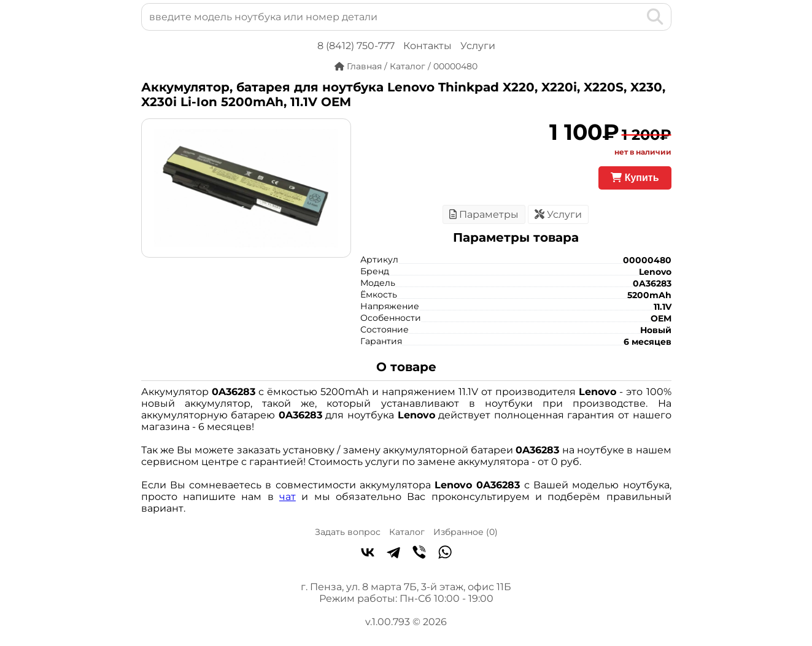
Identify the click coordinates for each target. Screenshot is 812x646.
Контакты (427, 46)
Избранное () (466, 532)
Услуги (478, 46)
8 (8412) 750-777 (356, 46)
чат (288, 497)
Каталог (407, 532)
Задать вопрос (348, 532)
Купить (635, 178)
